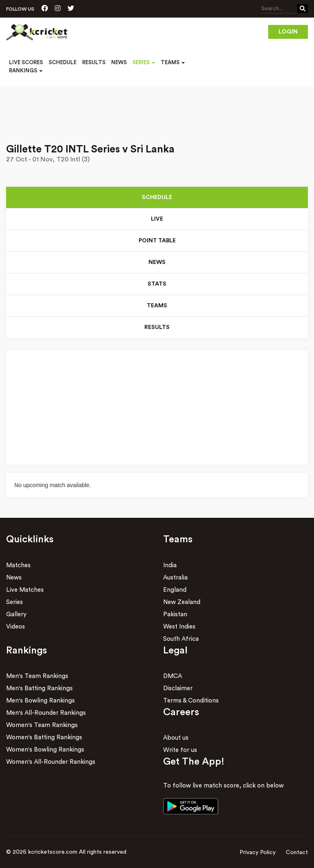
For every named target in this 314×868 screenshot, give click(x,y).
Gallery (16, 614)
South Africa (181, 639)
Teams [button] (173, 62)
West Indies (179, 627)
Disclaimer (178, 688)
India (170, 565)
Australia (175, 578)
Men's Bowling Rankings (40, 701)
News (119, 62)
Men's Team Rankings (37, 676)
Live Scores (26, 62)
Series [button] (144, 62)
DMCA (173, 676)
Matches (18, 565)
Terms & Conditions (191, 701)
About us (176, 738)
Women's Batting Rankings (44, 737)
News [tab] (157, 262)
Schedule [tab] (157, 197)
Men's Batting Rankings (39, 688)
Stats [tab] (157, 284)
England (175, 590)
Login (288, 32)
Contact (297, 852)
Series (15, 602)
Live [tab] (157, 219)
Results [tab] (157, 327)
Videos (16, 627)
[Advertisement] (157, 109)
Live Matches (25, 590)
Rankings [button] (26, 70)
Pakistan (175, 614)
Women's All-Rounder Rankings (51, 762)
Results (94, 62)
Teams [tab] (157, 306)
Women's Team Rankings (42, 725)
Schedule (63, 62)
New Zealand (182, 602)
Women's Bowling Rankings (45, 750)
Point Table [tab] (157, 241)
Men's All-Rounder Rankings (46, 713)
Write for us (180, 750)
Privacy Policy (258, 852)
